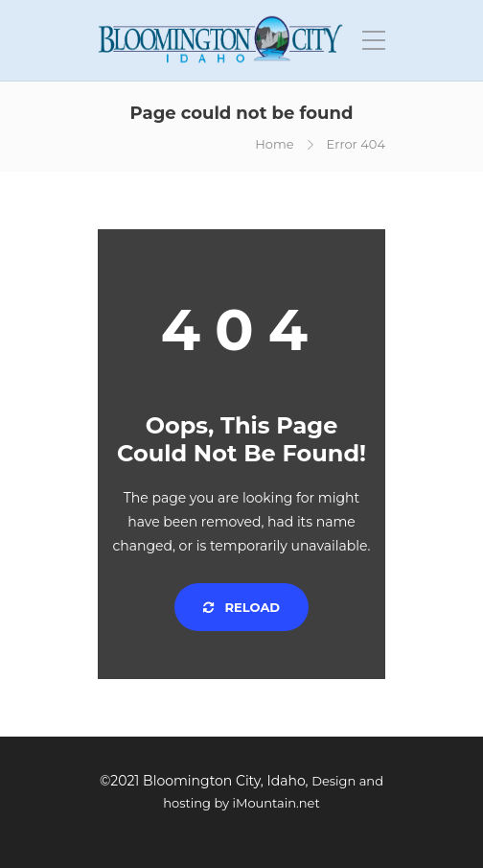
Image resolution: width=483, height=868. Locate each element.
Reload (241, 607)
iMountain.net (276, 803)
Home (274, 144)
